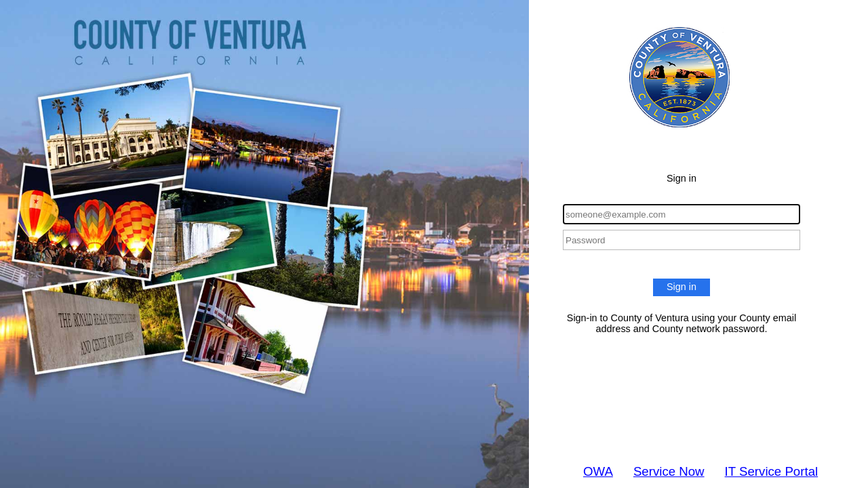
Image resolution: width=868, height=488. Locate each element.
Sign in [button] (682, 287)
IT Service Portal (772, 471)
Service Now (669, 471)
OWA (598, 471)
